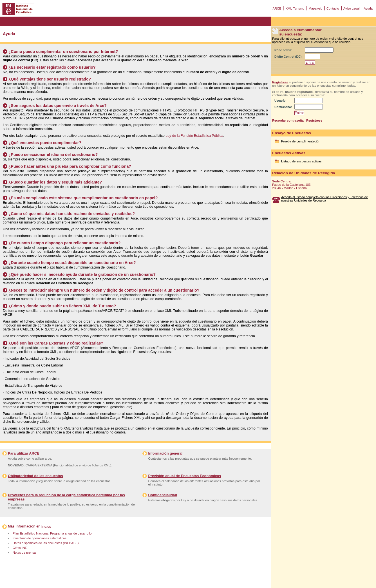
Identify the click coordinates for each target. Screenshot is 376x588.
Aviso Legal (352, 8)
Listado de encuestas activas (301, 161)
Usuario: (280, 100)
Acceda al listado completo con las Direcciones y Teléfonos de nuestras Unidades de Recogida (324, 199)
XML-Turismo (295, 8)
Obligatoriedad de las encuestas (35, 476)
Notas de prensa (24, 553)
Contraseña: (283, 107)
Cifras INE (20, 548)
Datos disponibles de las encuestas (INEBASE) (46, 543)
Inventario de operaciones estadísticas (40, 538)
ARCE (277, 8)
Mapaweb (315, 8)
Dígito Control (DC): (288, 57)
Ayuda (368, 8)
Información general (165, 453)
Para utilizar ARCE (23, 453)
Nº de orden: (283, 50)
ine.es (46, 527)
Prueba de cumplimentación (301, 141)
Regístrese (280, 82)
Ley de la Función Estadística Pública (194, 136)
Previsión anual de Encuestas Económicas (184, 476)
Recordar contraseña (288, 120)
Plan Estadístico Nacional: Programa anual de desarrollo (52, 533)
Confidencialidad (163, 495)
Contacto (333, 8)
